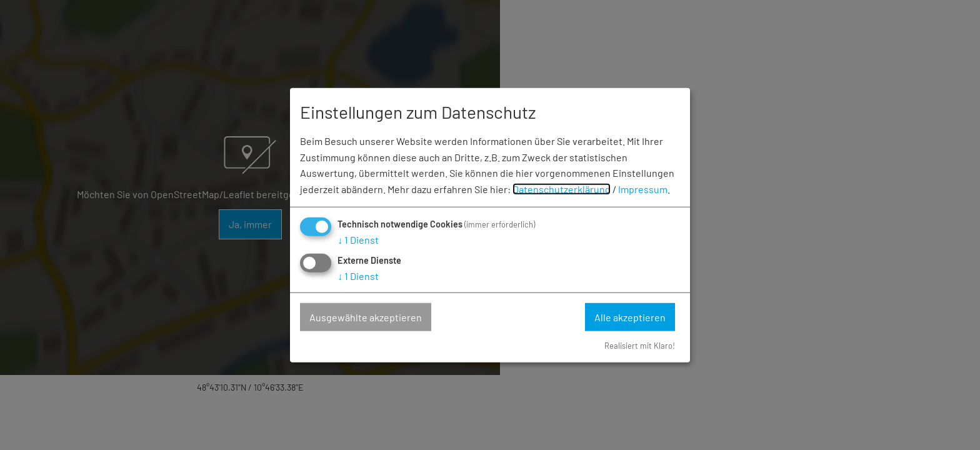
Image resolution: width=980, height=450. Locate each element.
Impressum (643, 188)
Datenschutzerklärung (562, 188)
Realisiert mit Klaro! (640, 346)
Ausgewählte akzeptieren (366, 317)
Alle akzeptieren (630, 317)
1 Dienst (358, 240)
